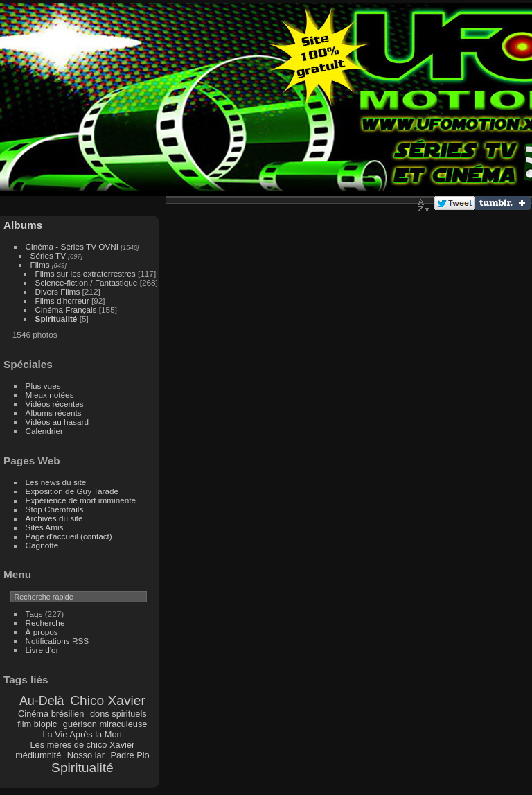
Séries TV (48, 255)
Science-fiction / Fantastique (87, 282)
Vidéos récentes (55, 404)
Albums (23, 225)
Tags (34, 614)
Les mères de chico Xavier (83, 745)
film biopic (37, 724)
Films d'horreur (62, 300)
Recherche (45, 623)
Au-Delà (42, 701)
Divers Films (58, 291)
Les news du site (56, 482)
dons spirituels (118, 714)
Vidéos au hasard (57, 422)
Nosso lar (86, 755)
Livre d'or (42, 650)
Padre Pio (130, 755)
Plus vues (43, 386)
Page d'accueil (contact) (69, 536)
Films (40, 264)
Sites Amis (45, 527)
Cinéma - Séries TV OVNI (72, 246)
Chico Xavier (108, 700)
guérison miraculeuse (105, 724)
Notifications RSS (57, 641)
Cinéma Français (66, 309)
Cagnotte (42, 545)
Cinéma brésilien (51, 714)
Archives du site (54, 518)
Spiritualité (56, 318)
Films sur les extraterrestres (86, 273)
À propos (42, 632)
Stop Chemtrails (55, 509)
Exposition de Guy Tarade (72, 491)
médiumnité (38, 755)
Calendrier (44, 431)
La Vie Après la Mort (82, 734)
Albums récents (54, 413)
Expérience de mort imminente (81, 500)
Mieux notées (50, 395)
